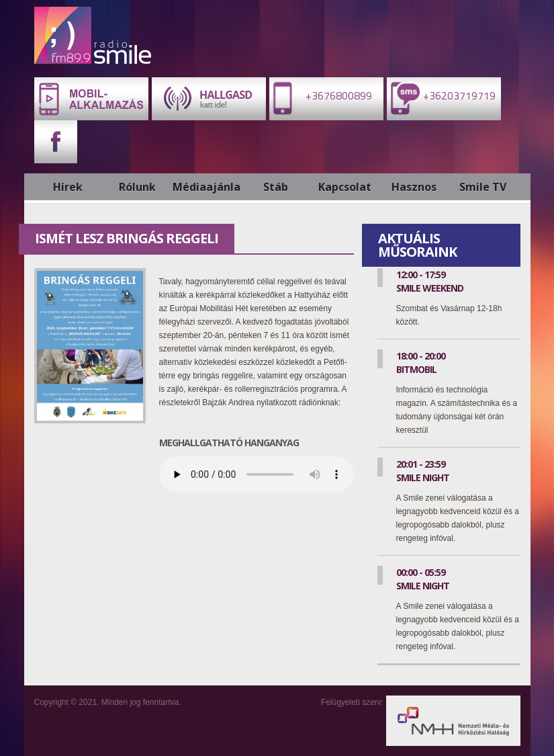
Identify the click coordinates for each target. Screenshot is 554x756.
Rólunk (137, 187)
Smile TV (483, 187)
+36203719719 (441, 98)
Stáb (276, 187)
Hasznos (414, 187)
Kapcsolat (345, 187)
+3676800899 (321, 98)
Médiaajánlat (206, 187)
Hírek (68, 187)
